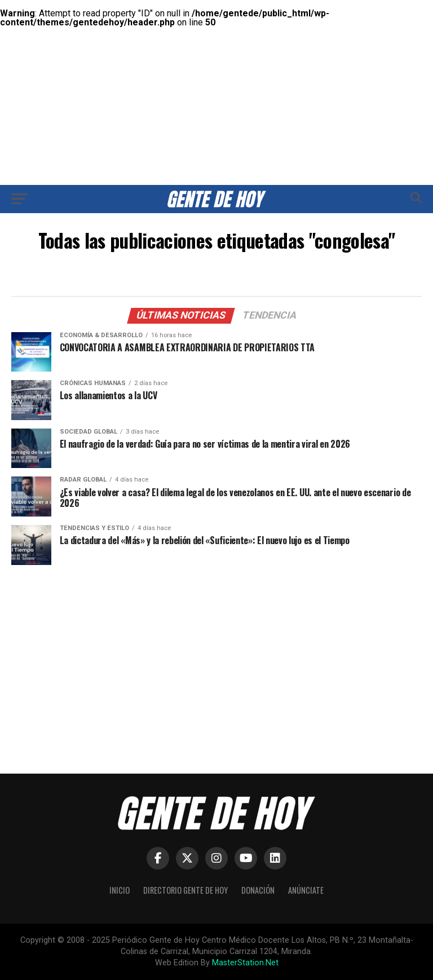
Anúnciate (306, 890)
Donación (258, 890)
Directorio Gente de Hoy (185, 890)
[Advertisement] (216, 79)
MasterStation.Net (245, 963)
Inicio (120, 890)
